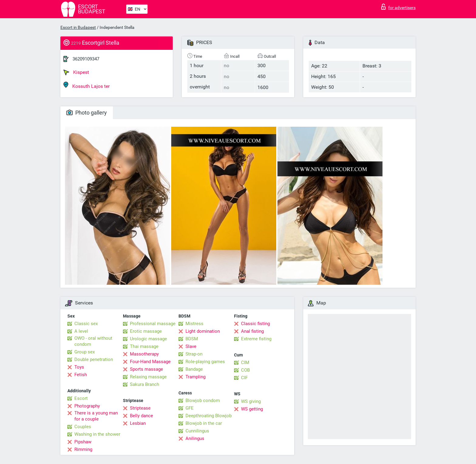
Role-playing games (205, 362)
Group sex (85, 352)
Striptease (140, 408)
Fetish (81, 375)
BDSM (192, 339)
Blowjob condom (203, 400)
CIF (244, 378)
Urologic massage (148, 339)
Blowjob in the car (204, 423)
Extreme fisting (256, 339)
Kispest (76, 72)
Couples (83, 427)
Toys (79, 367)
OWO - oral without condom (93, 341)
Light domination (203, 331)
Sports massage (146, 369)
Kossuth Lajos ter (87, 85)
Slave (191, 346)
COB (245, 370)
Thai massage (144, 346)
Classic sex (86, 324)
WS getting (252, 409)
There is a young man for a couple (96, 416)
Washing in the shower (97, 434)
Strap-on (194, 354)
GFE (190, 408)
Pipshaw (83, 442)
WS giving (251, 401)
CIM (245, 363)
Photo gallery (87, 113)
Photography (87, 406)
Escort (81, 398)
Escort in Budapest (78, 27)
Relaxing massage (148, 377)
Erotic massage (146, 331)
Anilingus (195, 438)
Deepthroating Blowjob (209, 416)
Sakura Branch (144, 384)
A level (81, 331)
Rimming (83, 449)
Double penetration (94, 359)
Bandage (194, 369)
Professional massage (153, 324)
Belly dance (141, 416)
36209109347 (86, 59)
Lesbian (138, 423)
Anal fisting (252, 331)
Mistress (194, 324)
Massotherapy (144, 354)
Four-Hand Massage (150, 362)
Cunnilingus (197, 431)
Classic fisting (255, 324)
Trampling (195, 377)
